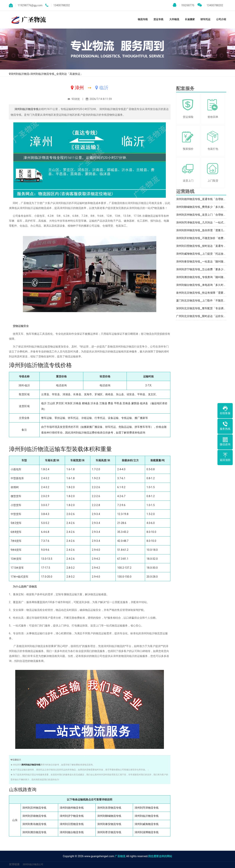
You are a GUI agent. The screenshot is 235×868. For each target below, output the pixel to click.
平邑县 (118, 403)
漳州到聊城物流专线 (109, 816)
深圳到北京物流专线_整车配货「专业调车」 (202, 308)
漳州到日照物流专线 (72, 824)
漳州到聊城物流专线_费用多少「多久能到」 (202, 207)
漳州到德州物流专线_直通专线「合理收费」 (202, 199)
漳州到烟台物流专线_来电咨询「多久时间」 (202, 285)
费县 (111, 403)
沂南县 (77, 403)
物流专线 (143, 19)
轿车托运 (205, 19)
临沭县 (144, 403)
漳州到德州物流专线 (72, 808)
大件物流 (174, 19)
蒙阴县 (135, 403)
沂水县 (95, 403)
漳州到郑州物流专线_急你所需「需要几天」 (202, 230)
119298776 (184, 5)
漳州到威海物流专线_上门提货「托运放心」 (202, 254)
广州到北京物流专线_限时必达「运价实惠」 (202, 316)
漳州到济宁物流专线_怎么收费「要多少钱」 (202, 269)
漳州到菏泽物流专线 (147, 808)
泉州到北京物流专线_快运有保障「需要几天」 (204, 293)
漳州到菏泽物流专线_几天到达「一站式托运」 (204, 222)
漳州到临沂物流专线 (26, 109)
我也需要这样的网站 (160, 856)
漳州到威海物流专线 (147, 824)
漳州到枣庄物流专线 (109, 832)
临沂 (44, 403)
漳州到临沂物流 (20, 74)
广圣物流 (120, 856)
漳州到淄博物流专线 (147, 832)
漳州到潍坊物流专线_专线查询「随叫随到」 (202, 277)
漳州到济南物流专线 (34, 816)
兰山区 (51, 403)
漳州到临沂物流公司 (33, 864)
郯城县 (86, 403)
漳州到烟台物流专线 (72, 832)
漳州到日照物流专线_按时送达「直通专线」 (202, 246)
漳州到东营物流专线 (109, 808)
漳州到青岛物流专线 (34, 824)
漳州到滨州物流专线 (34, 808)
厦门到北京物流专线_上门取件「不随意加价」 (204, 300)
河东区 (69, 403)
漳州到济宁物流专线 (72, 816)
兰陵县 (103, 403)
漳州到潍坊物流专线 (34, 832)
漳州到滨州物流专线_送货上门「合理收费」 (202, 215)
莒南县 (127, 403)
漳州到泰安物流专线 (109, 824)
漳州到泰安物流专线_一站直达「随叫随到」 (202, 261)
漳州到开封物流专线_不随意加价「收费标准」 (204, 238)
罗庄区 (60, 403)
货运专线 (158, 19)
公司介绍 (221, 19)
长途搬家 (190, 19)
